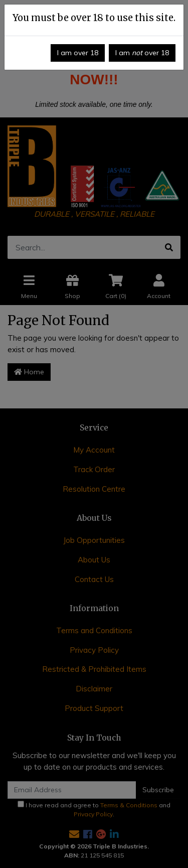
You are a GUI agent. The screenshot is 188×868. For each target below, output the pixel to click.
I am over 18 (78, 53)
